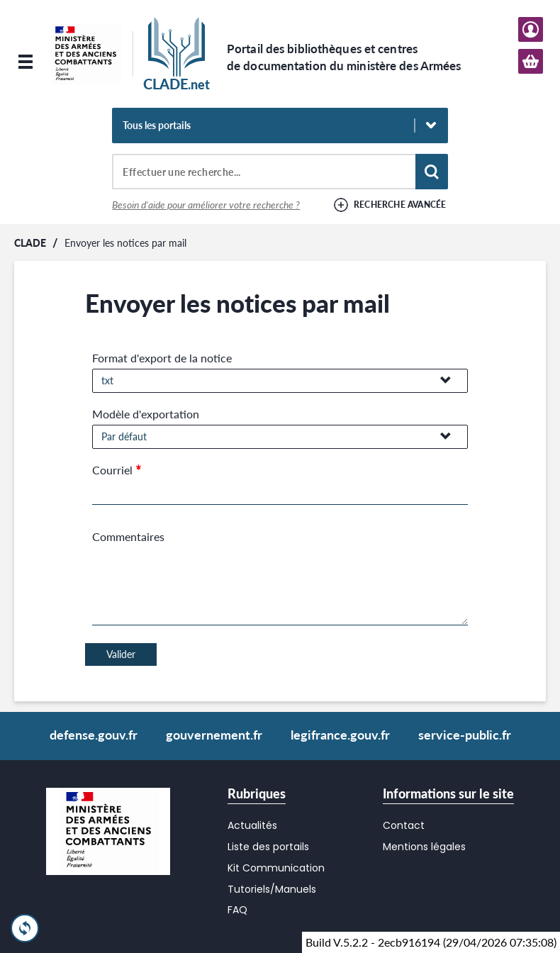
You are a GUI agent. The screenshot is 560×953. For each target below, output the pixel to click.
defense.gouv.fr (94, 735)
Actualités (252, 825)
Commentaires (128, 536)
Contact (404, 825)
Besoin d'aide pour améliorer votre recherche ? (206, 205)
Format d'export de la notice (162, 358)
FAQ (237, 910)
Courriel (112, 470)
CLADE (30, 243)
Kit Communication (276, 868)
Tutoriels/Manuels (272, 889)
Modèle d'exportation (146, 414)
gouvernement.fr (214, 735)
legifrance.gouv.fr (340, 735)
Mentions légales (424, 847)
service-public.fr (465, 735)
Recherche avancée (400, 205)
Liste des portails (268, 847)
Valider (121, 654)
